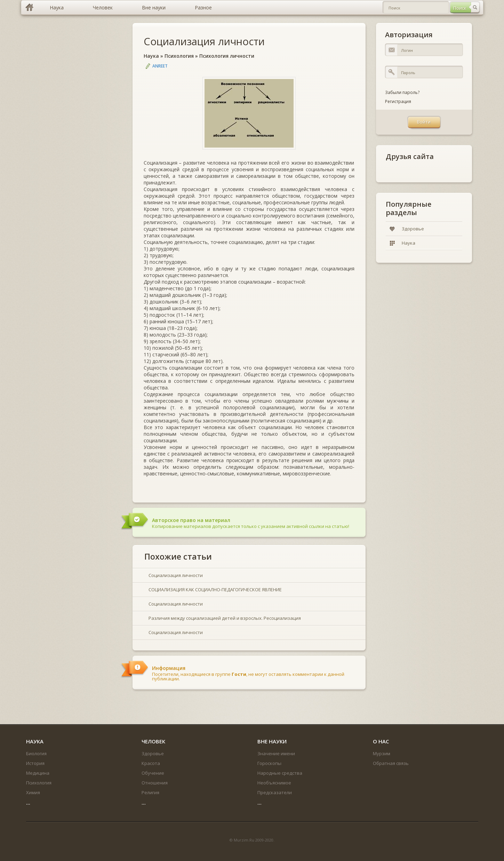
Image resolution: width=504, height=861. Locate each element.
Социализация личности (204, 41)
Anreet (160, 66)
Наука (151, 56)
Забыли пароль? (402, 92)
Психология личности (227, 56)
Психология (179, 56)
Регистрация (398, 101)
